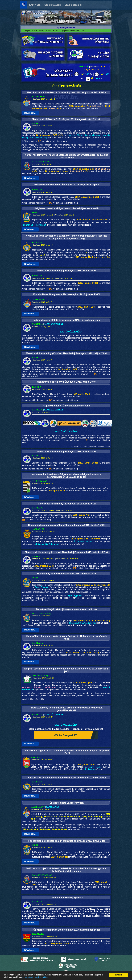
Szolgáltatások (53, 5)
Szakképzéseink (73, 5)
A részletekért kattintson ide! (35, 977)
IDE (39, 141)
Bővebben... (30, 113)
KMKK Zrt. (35, 5)
